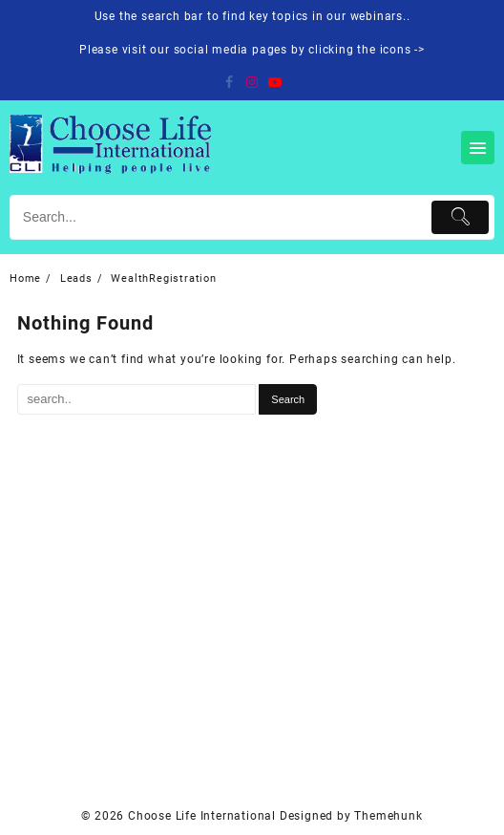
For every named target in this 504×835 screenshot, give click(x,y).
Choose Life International (202, 816)
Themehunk (388, 816)
